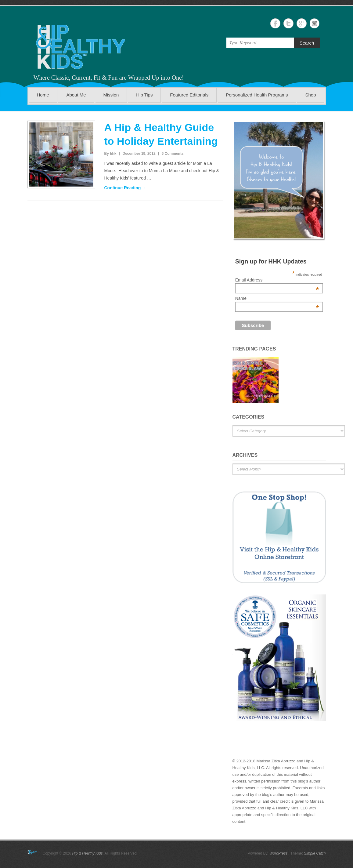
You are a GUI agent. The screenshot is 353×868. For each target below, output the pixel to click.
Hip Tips (144, 95)
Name (277, 298)
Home (43, 95)
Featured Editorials (189, 95)
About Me (76, 95)
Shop (310, 95)
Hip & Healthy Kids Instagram (315, 23)
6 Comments (173, 154)
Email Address (277, 280)
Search (307, 43)
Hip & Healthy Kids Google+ (302, 23)
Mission (111, 95)
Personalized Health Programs (257, 95)
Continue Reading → (125, 188)
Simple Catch (315, 853)
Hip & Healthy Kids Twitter (288, 23)
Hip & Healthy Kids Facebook (275, 23)
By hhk (110, 154)
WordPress (278, 853)
